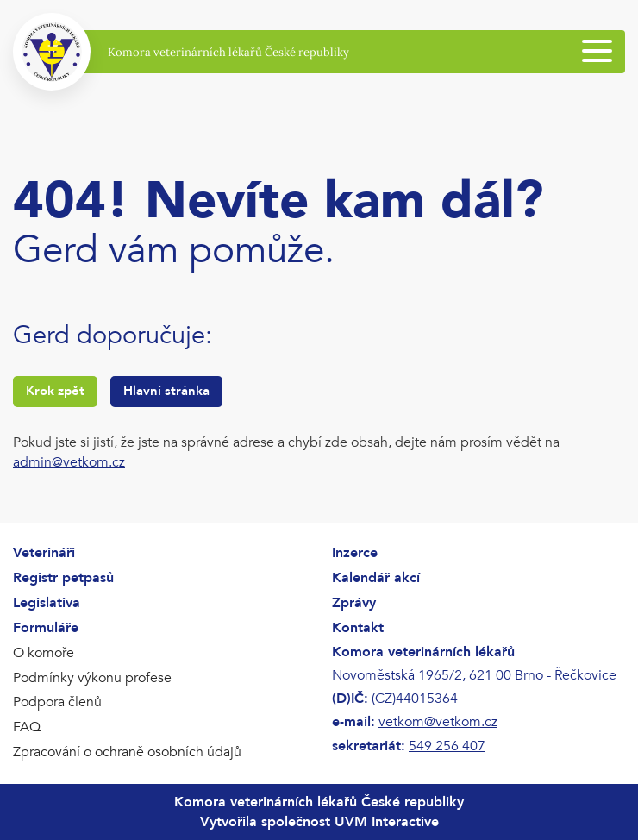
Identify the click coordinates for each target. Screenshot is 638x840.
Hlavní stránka (166, 391)
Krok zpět (55, 391)
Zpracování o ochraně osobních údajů (127, 752)
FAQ (27, 727)
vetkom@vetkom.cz (438, 722)
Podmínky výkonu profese (92, 678)
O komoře (44, 653)
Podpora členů (57, 702)
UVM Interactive (387, 822)
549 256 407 (447, 746)
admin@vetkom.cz (69, 462)
